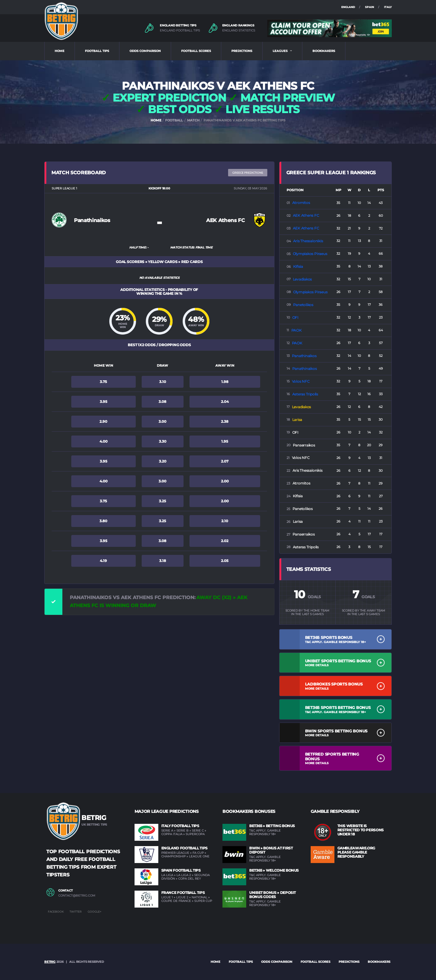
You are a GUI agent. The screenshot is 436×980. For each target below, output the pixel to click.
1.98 (225, 382)
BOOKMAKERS (324, 51)
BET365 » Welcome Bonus (274, 870)
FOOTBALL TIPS (97, 51)
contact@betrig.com (77, 896)
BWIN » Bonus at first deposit (271, 850)
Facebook (56, 912)
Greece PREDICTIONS (248, 173)
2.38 (225, 421)
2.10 (225, 521)
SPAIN (369, 7)
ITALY (388, 7)
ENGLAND (348, 7)
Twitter (76, 912)
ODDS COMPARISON (145, 51)
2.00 (225, 481)
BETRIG (50, 962)
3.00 (162, 421)
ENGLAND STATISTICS (239, 31)
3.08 (162, 402)
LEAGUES (280, 51)
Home (215, 962)
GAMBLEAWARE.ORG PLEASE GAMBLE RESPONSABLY (356, 852)
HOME (60, 51)
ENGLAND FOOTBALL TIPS (180, 31)
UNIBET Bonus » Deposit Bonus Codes (272, 895)
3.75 (103, 382)
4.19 (103, 561)
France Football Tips (183, 893)
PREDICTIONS (242, 51)
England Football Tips (184, 848)
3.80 (103, 521)
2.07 (225, 461)
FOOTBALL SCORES (196, 51)
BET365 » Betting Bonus (272, 826)
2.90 (103, 421)
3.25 (162, 501)
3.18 (163, 561)
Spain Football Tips (181, 870)
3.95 (104, 402)
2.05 (225, 561)
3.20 (163, 461)
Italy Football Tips (180, 826)
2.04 (225, 402)
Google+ (94, 912)
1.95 (225, 441)
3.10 (163, 382)
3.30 (163, 441)
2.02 (225, 541)
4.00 (104, 441)
